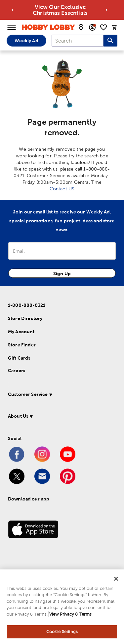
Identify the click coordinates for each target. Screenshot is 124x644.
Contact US (62, 189)
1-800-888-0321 (27, 305)
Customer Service (28, 394)
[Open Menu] (12, 27)
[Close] (116, 579)
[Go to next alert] (106, 10)
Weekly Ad (26, 41)
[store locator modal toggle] (81, 27)
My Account (21, 332)
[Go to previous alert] (12, 10)
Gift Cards (19, 358)
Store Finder (22, 345)
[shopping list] (103, 27)
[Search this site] (110, 41)
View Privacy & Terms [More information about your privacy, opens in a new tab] (70, 614)
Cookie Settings (62, 632)
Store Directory (25, 318)
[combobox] (78, 41)
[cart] (114, 27)
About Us (18, 416)
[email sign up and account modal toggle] (92, 27)
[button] (61, 395)
